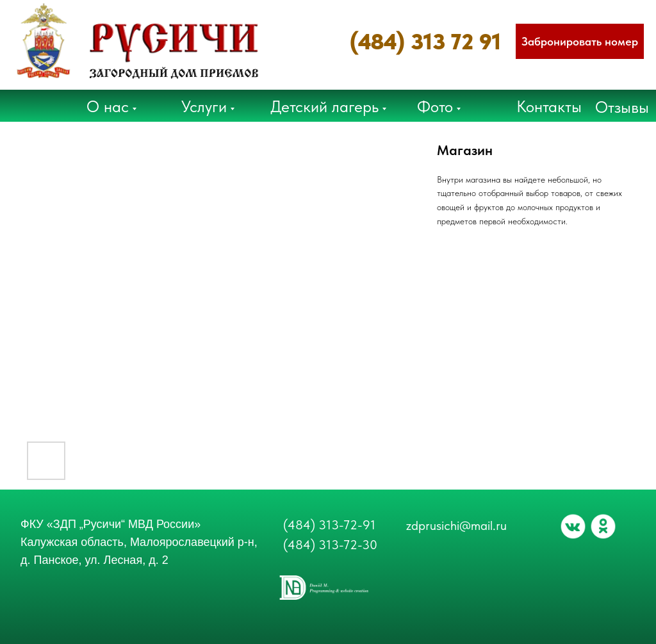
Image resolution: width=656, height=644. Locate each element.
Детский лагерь (324, 106)
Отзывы (622, 107)
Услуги (204, 106)
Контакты (549, 106)
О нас (108, 106)
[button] (580, 41)
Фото (435, 106)
